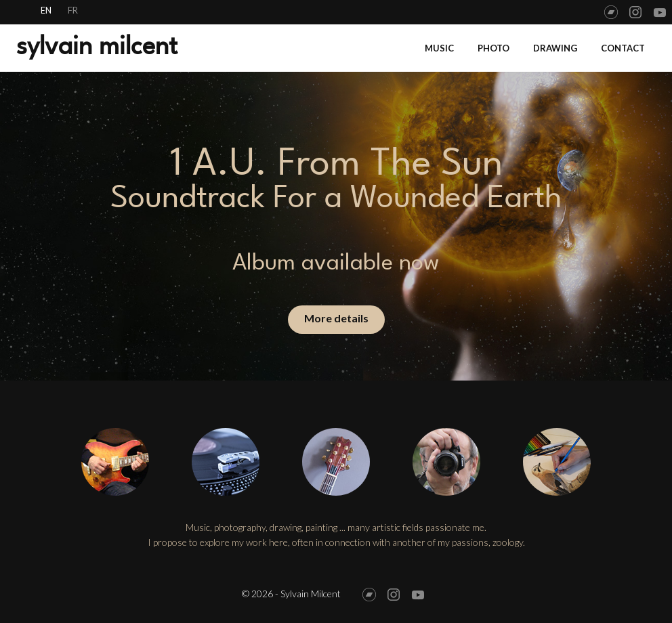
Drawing (555, 48)
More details (336, 318)
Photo (493, 48)
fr (73, 10)
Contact (623, 48)
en (46, 10)
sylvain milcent (97, 46)
